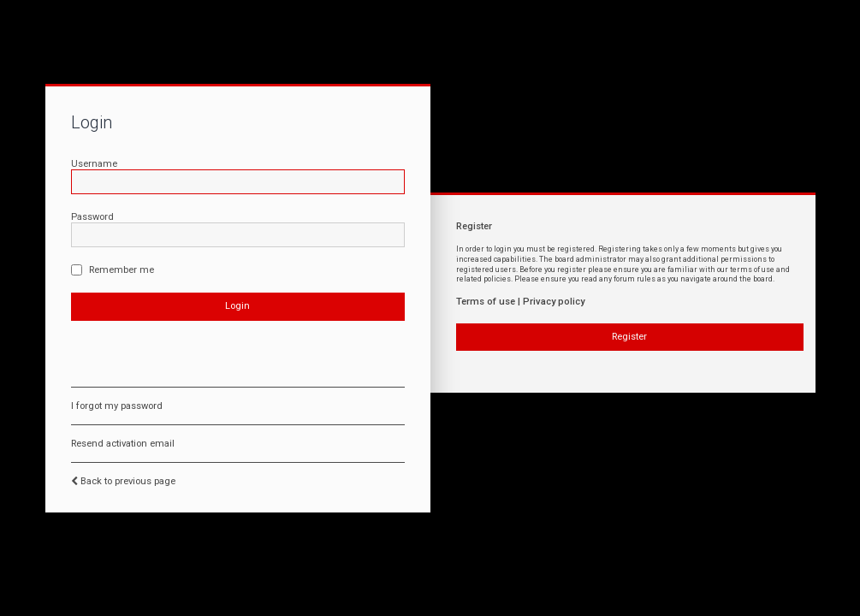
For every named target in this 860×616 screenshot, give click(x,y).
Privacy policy (554, 302)
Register (629, 337)
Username (94, 164)
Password (92, 217)
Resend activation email (123, 444)
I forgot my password (117, 406)
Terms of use (486, 302)
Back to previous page (128, 481)
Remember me (113, 270)
